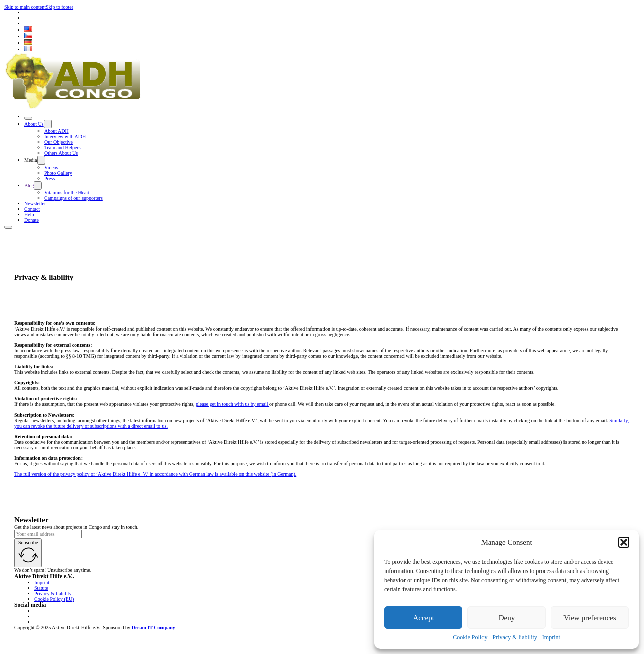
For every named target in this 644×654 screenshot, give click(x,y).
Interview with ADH (65, 137)
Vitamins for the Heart (67, 192)
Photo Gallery (58, 173)
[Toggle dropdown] (48, 124)
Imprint (551, 637)
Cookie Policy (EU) (54, 599)
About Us (34, 124)
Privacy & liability (515, 637)
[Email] (48, 534)
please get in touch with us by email (232, 404)
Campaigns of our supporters (73, 198)
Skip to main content (25, 7)
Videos (51, 167)
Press (50, 178)
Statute (41, 588)
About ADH (57, 131)
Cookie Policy (470, 637)
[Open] (28, 118)
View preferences (590, 618)
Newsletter (35, 203)
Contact (32, 209)
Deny (507, 618)
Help (29, 215)
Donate (31, 220)
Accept (423, 618)
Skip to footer (60, 7)
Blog (29, 185)
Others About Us (61, 153)
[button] (624, 542)
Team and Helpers (63, 148)
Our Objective (59, 142)
